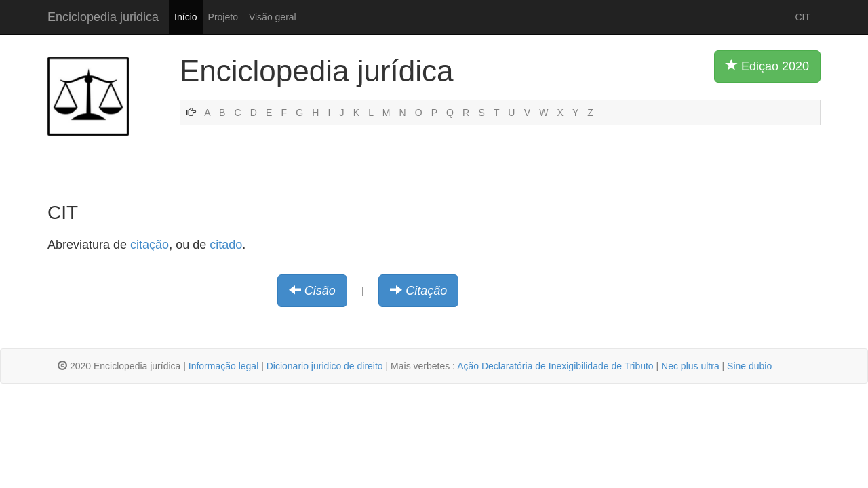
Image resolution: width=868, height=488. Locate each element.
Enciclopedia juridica (103, 17)
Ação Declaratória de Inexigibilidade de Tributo (555, 366)
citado (226, 245)
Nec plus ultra (690, 366)
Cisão (320, 291)
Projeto (223, 17)
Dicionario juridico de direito (325, 366)
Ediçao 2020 (767, 66)
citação (150, 245)
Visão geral (273, 17)
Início (185, 17)
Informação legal (224, 366)
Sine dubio (749, 366)
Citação (426, 291)
